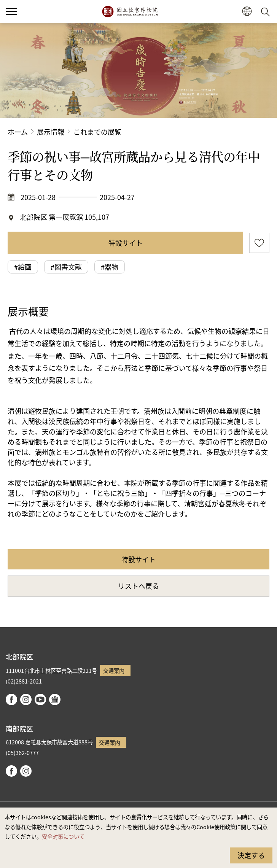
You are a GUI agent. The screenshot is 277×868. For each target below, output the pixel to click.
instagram (26, 699)
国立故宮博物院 (130, 11)
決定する (251, 855)
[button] (247, 12)
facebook (11, 699)
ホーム (18, 132)
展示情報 (51, 132)
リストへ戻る (138, 586)
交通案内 (114, 670)
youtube (40, 699)
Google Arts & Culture (55, 699)
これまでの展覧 (97, 132)
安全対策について (63, 836)
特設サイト (126, 243)
